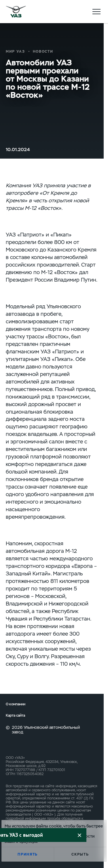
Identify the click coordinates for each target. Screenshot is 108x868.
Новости (43, 52)
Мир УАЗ (15, 52)
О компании (16, 704)
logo (16, 12)
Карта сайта (15, 716)
